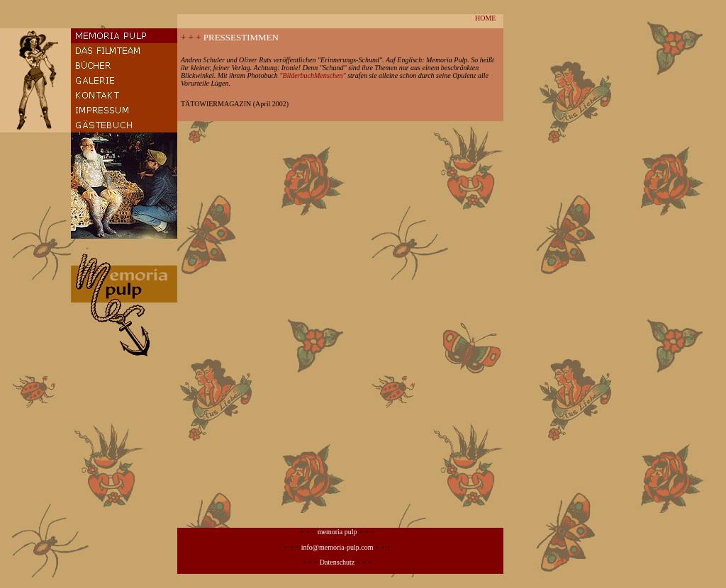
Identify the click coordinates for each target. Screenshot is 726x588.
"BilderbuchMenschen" (312, 75)
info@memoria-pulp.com (337, 547)
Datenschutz (337, 562)
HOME (485, 18)
